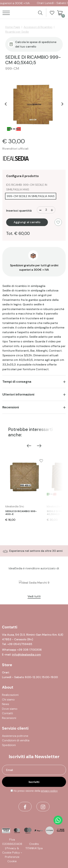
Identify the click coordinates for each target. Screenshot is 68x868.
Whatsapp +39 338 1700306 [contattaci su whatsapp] (22, 650)
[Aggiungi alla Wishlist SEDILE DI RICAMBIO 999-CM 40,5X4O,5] (58, 222)
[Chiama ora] (20, 644)
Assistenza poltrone (15, 736)
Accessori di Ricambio (38, 27)
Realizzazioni (10, 695)
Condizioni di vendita (16, 740)
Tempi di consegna (17, 382)
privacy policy (49, 791)
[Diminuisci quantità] (40, 210)
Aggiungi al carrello (27, 222)
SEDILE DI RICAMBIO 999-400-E (21, 513)
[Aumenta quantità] (52, 210)
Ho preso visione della (36, 791)
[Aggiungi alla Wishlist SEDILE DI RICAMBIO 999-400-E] (41, 461)
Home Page (13, 27)
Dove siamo (10, 709)
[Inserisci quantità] (46, 210)
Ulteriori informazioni (18, 394)
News (6, 704)
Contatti (7, 713)
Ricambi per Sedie (17, 32)
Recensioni (11, 407)
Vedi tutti (34, 596)
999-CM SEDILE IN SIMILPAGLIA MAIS (31, 196)
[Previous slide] (29, 446)
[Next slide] (62, 104)
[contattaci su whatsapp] (58, 820)
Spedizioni (9, 745)
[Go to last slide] (6, 104)
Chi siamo (8, 700)
